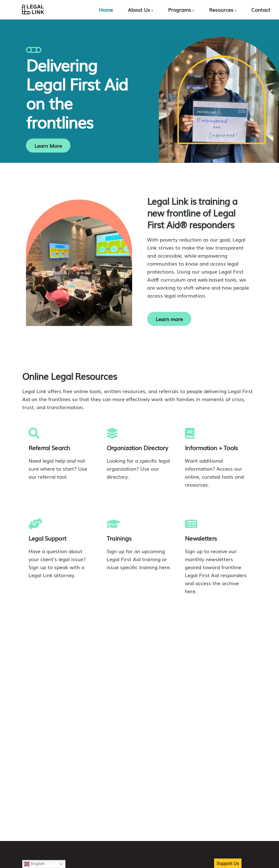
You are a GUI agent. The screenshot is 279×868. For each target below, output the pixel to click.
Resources (221, 10)
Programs (180, 10)
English (34, 864)
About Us (139, 10)
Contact (261, 10)
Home (106, 10)
